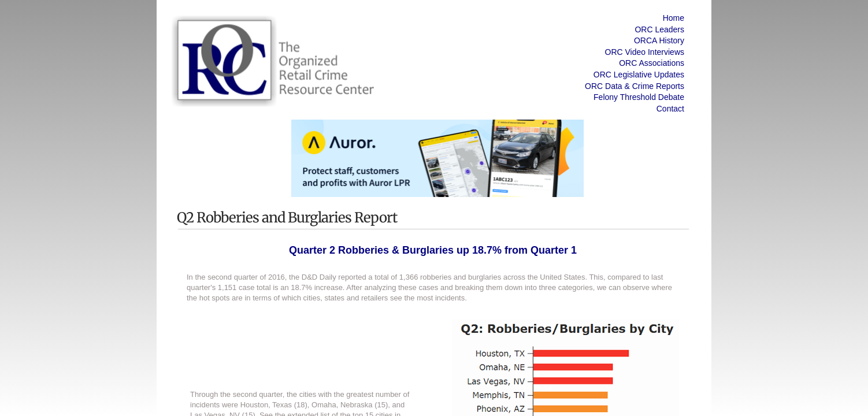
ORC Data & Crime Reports (635, 86)
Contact (670, 109)
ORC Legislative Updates (639, 75)
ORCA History (659, 40)
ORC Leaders (659, 29)
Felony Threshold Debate (639, 97)
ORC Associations (652, 63)
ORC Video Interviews (645, 52)
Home (674, 18)
